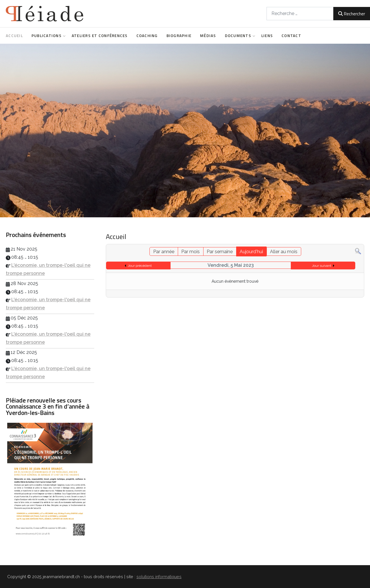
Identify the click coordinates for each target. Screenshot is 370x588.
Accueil (14, 36)
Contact (291, 36)
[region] (185, 131)
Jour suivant (322, 266)
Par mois (190, 252)
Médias (208, 36)
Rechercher (352, 14)
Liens (267, 36)
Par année (164, 252)
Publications (47, 36)
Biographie (179, 36)
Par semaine (220, 252)
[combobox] (300, 13)
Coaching (147, 36)
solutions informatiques (159, 577)
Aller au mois (284, 252)
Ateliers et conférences (100, 36)
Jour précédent (140, 266)
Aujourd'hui (251, 252)
